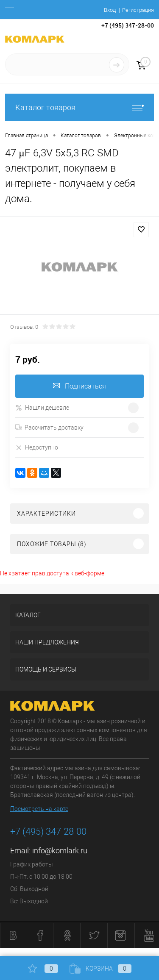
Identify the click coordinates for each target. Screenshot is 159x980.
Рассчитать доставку (49, 428)
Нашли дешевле (42, 408)
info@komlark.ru (60, 851)
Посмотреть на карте (39, 809)
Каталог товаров (79, 107)
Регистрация (138, 10)
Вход (110, 10)
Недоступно (37, 447)
